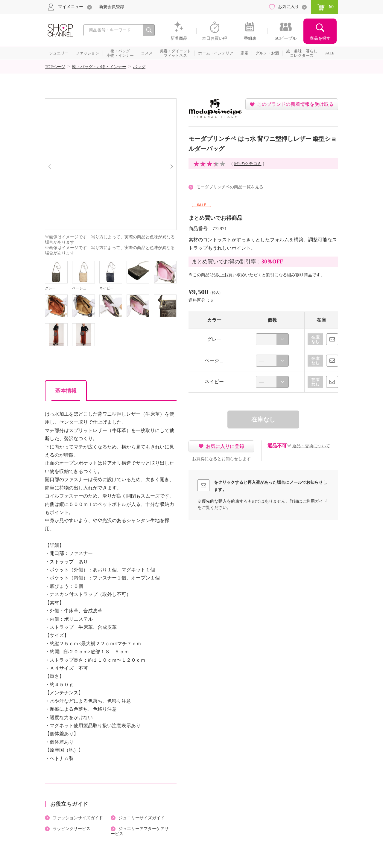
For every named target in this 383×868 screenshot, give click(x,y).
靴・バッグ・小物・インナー (99, 67)
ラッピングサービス (72, 829)
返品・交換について (311, 446)
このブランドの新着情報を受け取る (295, 104)
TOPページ (55, 67)
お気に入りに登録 (225, 446)
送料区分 (197, 300)
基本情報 (66, 391)
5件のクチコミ (248, 164)
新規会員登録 (112, 7)
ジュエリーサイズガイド (142, 818)
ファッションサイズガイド (78, 818)
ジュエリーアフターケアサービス (140, 831)
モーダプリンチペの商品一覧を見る (230, 187)
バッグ (139, 67)
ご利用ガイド (315, 501)
